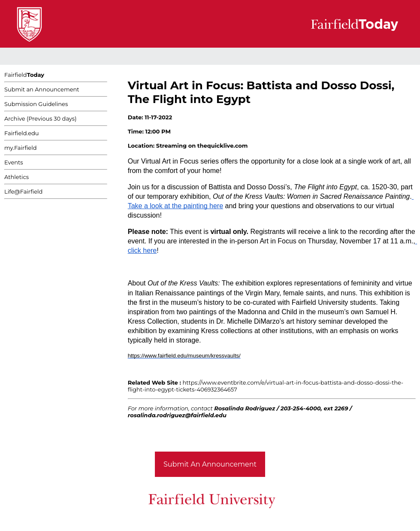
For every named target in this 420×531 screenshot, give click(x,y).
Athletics (17, 177)
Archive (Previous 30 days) (40, 118)
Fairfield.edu (22, 133)
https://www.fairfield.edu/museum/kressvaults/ (184, 356)
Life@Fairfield (23, 191)
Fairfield (24, 75)
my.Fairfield (21, 148)
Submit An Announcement (210, 464)
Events (14, 162)
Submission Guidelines (36, 104)
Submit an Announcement (42, 89)
